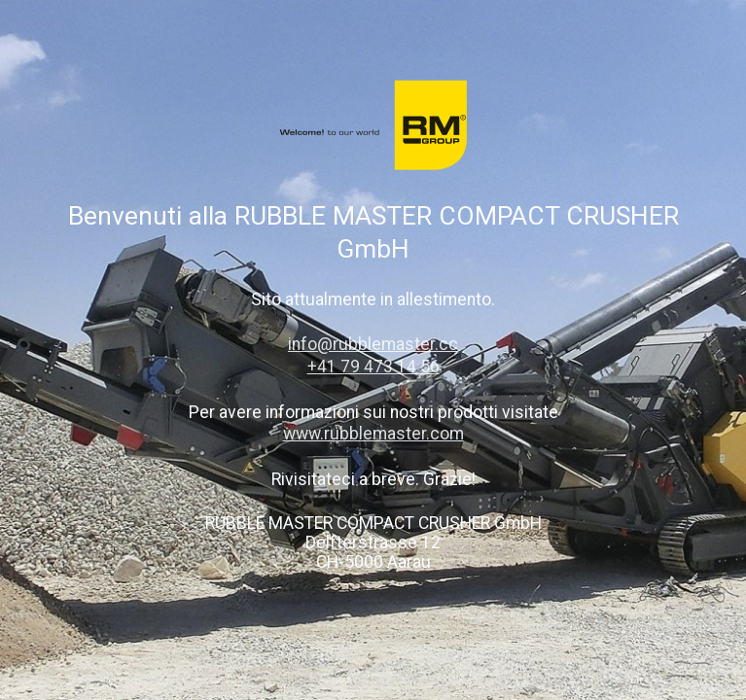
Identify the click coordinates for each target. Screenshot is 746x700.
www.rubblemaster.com (373, 434)
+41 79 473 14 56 (373, 367)
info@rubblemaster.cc (373, 344)
